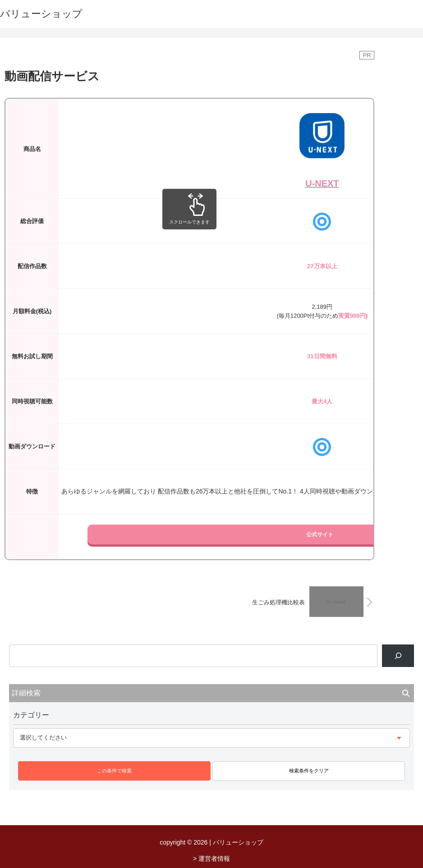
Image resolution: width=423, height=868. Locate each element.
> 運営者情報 (211, 859)
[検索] (398, 656)
